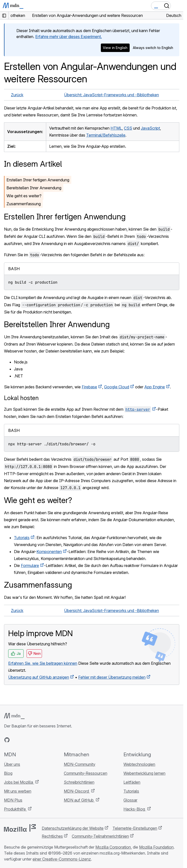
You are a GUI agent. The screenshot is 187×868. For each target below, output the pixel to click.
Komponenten (49, 552)
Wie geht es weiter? (24, 196)
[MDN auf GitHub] (7, 740)
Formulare (30, 565)
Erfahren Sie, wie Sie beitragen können (43, 663)
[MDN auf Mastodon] (34, 740)
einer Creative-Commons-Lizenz (62, 859)
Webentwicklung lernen (144, 773)
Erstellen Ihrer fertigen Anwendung (38, 180)
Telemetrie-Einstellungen (135, 828)
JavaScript (150, 128)
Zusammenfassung (24, 204)
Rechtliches (52, 836)
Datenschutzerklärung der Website (73, 828)
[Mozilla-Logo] (20, 828)
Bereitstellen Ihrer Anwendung (34, 188)
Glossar (130, 800)
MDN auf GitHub (79, 800)
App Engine (155, 387)
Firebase (89, 387)
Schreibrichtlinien (79, 782)
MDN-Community (80, 764)
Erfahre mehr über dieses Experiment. (69, 37)
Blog (8, 773)
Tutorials (22, 538)
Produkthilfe (15, 809)
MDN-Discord (77, 791)
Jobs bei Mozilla (19, 782)
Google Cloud (117, 387)
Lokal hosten (21, 398)
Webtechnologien (139, 764)
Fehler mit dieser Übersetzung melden (112, 677)
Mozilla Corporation (113, 847)
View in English (115, 48)
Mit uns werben (18, 791)
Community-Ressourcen (86, 773)
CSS (128, 128)
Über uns (12, 764)
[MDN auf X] (25, 740)
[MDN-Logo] (14, 716)
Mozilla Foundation (156, 847)
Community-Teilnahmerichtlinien (100, 836)
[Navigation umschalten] (178, 6)
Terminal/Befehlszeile (106, 135)
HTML (116, 128)
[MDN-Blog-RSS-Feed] (43, 740)
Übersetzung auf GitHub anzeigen (39, 677)
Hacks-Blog (135, 809)
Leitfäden (132, 782)
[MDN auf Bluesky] (16, 740)
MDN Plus (13, 800)
